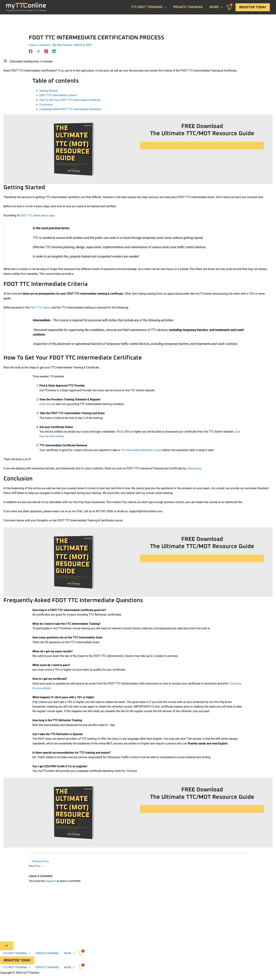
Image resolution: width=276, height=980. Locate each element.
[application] (164, 7)
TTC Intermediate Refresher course (142, 450)
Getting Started (49, 90)
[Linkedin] (54, 51)
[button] (253, 7)
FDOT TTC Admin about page (38, 215)
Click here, (46, 404)
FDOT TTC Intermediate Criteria (59, 95)
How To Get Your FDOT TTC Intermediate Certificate (72, 100)
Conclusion (46, 104)
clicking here (194, 468)
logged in (51, 881)
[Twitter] (38, 51)
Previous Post (39, 861)
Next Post (37, 865)
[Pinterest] (46, 51)
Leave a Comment (40, 45)
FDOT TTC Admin (41, 307)
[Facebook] (31, 51)
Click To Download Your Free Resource (202, 145)
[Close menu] (7, 946)
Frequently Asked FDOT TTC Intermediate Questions (72, 109)
